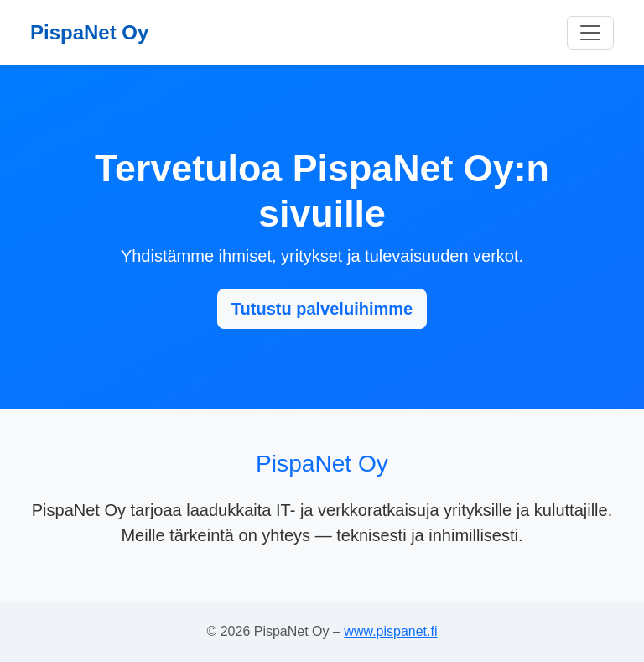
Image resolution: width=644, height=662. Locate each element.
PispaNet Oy (89, 32)
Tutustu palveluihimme (322, 309)
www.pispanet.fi (390, 631)
